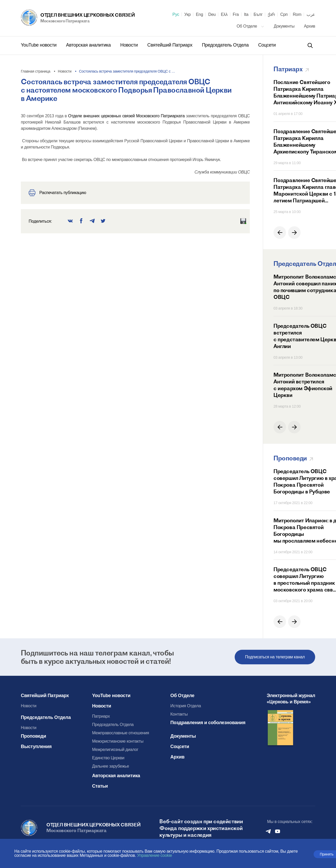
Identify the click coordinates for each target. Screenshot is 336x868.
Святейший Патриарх (171, 45)
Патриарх (101, 716)
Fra (236, 15)
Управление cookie (154, 855)
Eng (200, 15)
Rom (297, 15)
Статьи (100, 786)
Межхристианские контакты (118, 741)
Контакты (179, 714)
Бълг (258, 15)
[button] (280, 233)
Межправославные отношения (120, 733)
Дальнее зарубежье (110, 766)
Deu (212, 15)
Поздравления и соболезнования (208, 723)
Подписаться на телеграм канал (275, 657)
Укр (188, 15)
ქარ (271, 15)
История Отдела (186, 706)
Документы (285, 26)
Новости (130, 45)
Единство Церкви (108, 758)
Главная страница (36, 71)
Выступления (36, 747)
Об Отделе (250, 26)
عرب (311, 15)
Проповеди (33, 736)
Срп (284, 15)
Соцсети (267, 45)
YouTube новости (39, 45)
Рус (176, 15)
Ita (246, 15)
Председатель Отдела (226, 45)
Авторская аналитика (89, 45)
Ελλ (224, 15)
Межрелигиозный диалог (115, 750)
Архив (310, 26)
